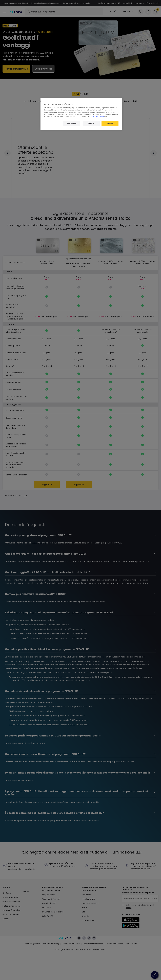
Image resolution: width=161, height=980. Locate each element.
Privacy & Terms (97, 116)
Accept (110, 123)
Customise (72, 123)
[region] (81, 114)
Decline (91, 123)
